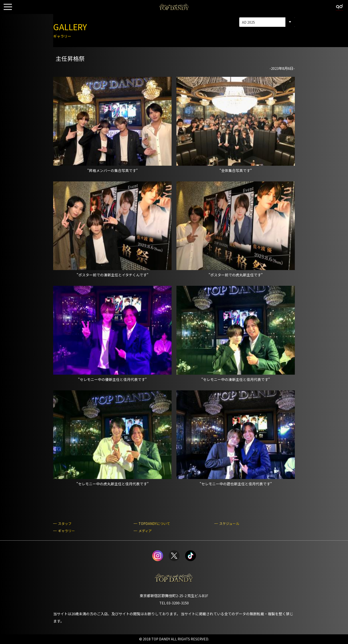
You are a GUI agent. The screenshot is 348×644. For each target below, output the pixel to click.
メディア (145, 531)
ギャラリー (66, 531)
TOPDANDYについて (154, 524)
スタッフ (65, 524)
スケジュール (229, 524)
